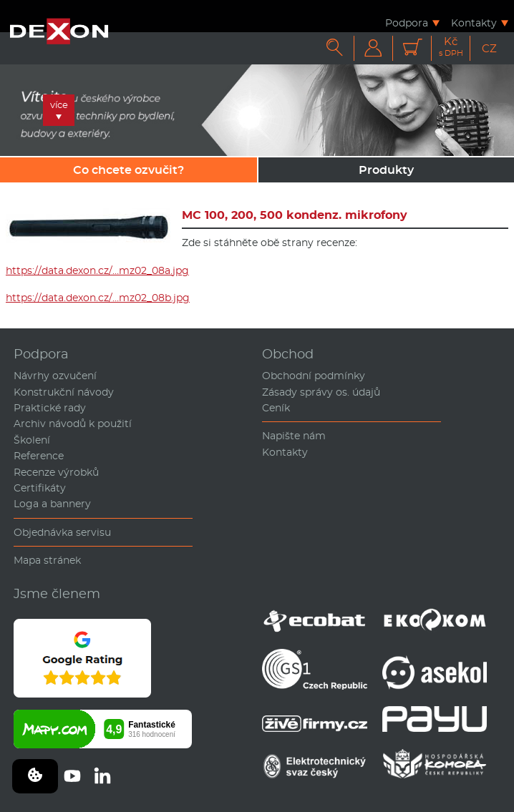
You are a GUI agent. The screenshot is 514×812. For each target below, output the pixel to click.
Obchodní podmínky (314, 376)
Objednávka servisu (62, 532)
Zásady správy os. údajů (321, 392)
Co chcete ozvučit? (128, 170)
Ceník (276, 408)
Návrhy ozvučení (55, 376)
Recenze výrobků (56, 472)
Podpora (407, 23)
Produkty (386, 170)
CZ (489, 48)
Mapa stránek (47, 560)
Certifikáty (40, 488)
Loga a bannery (52, 504)
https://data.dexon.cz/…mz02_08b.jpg (98, 298)
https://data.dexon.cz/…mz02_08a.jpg (97, 270)
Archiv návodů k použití (73, 424)
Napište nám (294, 436)
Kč (451, 47)
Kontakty (474, 23)
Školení (32, 440)
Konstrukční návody (64, 392)
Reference (39, 456)
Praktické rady (50, 408)
